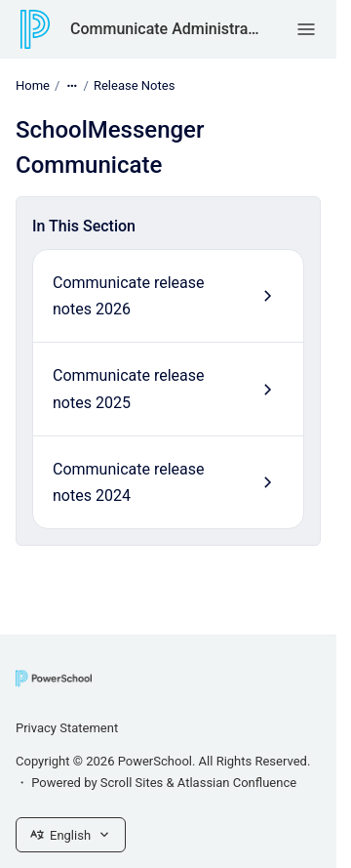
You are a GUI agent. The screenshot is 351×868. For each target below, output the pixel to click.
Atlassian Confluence (237, 783)
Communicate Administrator (165, 29)
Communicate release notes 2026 (129, 296)
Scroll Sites (132, 783)
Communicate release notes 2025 (129, 389)
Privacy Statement (67, 728)
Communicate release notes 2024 (129, 482)
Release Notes (134, 85)
